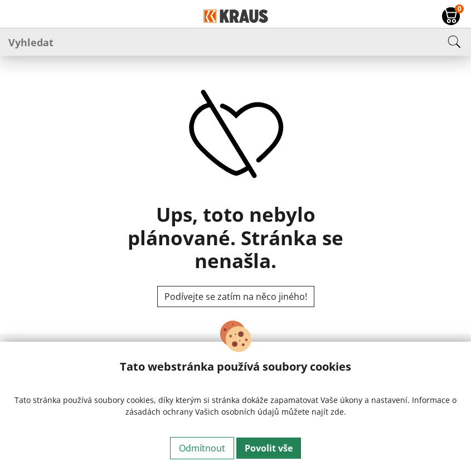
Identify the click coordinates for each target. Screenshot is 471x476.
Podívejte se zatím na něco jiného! (236, 297)
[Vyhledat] (235, 42)
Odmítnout (202, 448)
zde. (338, 412)
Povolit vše (269, 448)
